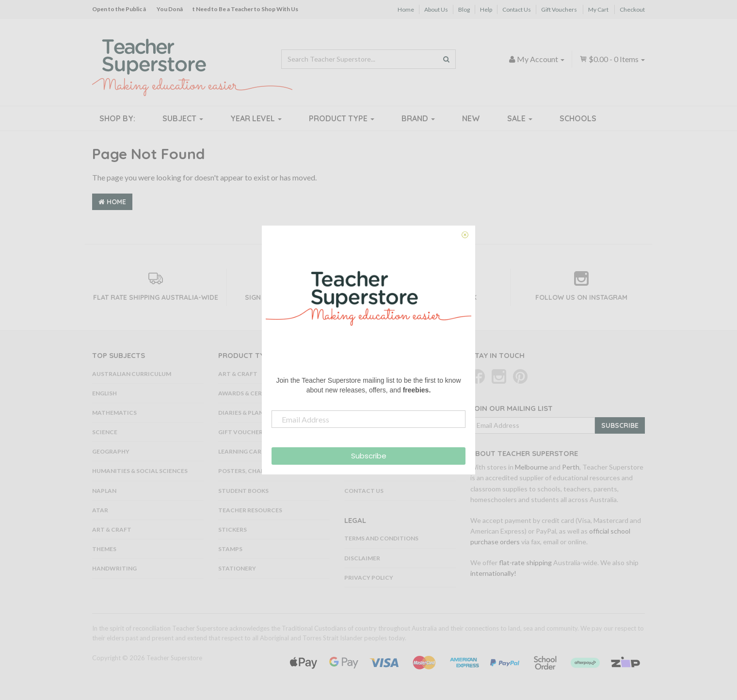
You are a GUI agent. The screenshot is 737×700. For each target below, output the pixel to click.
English (104, 393)
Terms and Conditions (381, 538)
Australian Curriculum (132, 374)
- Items (612, 59)
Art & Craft (112, 529)
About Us (436, 9)
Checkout (632, 9)
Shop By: (117, 118)
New (471, 118)
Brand (418, 118)
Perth (571, 467)
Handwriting (114, 568)
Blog (464, 9)
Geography (111, 451)
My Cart (598, 9)
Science (105, 432)
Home (406, 9)
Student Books (243, 491)
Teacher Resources (250, 510)
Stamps (230, 549)
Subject (183, 118)
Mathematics (114, 413)
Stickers (232, 529)
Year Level (256, 118)
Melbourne (531, 467)
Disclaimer (362, 558)
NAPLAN (104, 491)
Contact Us (517, 9)
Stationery (237, 568)
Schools (578, 118)
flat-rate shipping (525, 562)
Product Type (342, 118)
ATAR (100, 510)
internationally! (493, 573)
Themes (104, 549)
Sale (520, 118)
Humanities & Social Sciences (140, 471)
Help (486, 9)
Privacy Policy (369, 578)
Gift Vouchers (559, 9)
